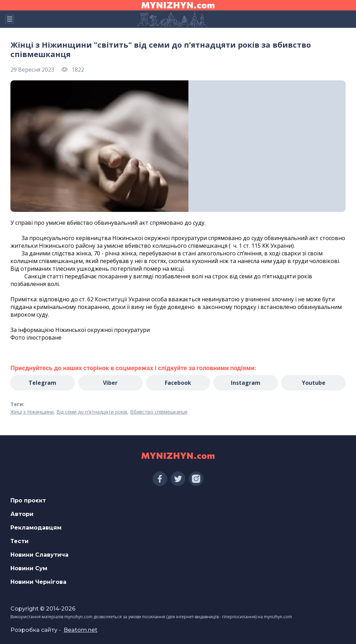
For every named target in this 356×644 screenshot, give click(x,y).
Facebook (178, 383)
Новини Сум (29, 568)
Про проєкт (28, 500)
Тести (19, 541)
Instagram (246, 383)
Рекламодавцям (36, 528)
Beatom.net (80, 630)
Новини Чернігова (38, 582)
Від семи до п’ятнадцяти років (92, 412)
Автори (22, 514)
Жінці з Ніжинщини (32, 412)
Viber (110, 383)
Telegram (42, 383)
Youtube (314, 383)
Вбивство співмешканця (159, 412)
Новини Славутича (39, 555)
